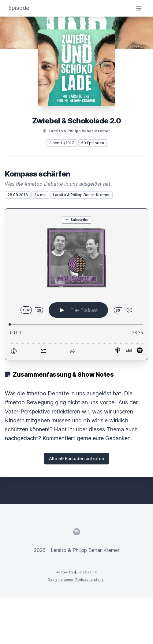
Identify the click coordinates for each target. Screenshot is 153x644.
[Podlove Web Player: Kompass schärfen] (76, 284)
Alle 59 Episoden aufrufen (76, 458)
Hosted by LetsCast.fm (77, 572)
